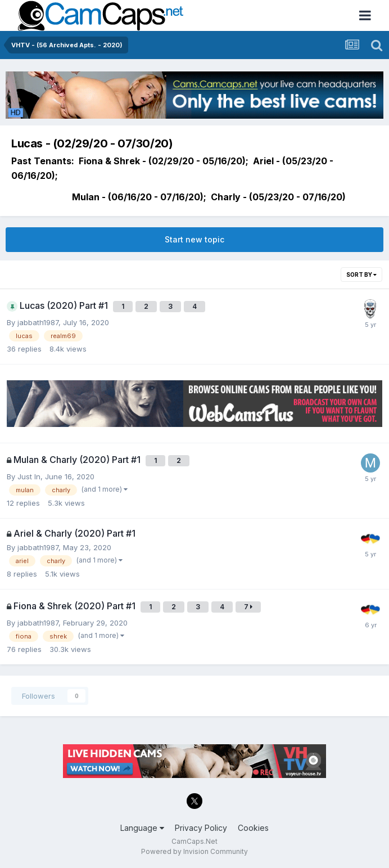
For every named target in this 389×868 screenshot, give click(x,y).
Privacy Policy (201, 828)
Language (142, 828)
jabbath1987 (38, 322)
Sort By (361, 275)
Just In (29, 476)
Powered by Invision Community (194, 851)
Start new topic (194, 239)
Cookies (253, 828)
